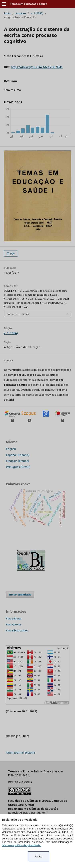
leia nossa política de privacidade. (21, 845)
